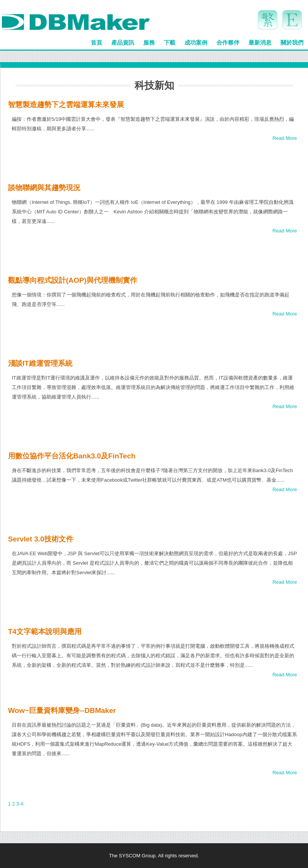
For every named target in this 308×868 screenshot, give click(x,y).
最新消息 (260, 42)
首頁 (96, 42)
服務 (149, 42)
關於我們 (292, 42)
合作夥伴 (228, 42)
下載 (170, 42)
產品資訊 (123, 42)
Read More (285, 138)
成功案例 (196, 42)
